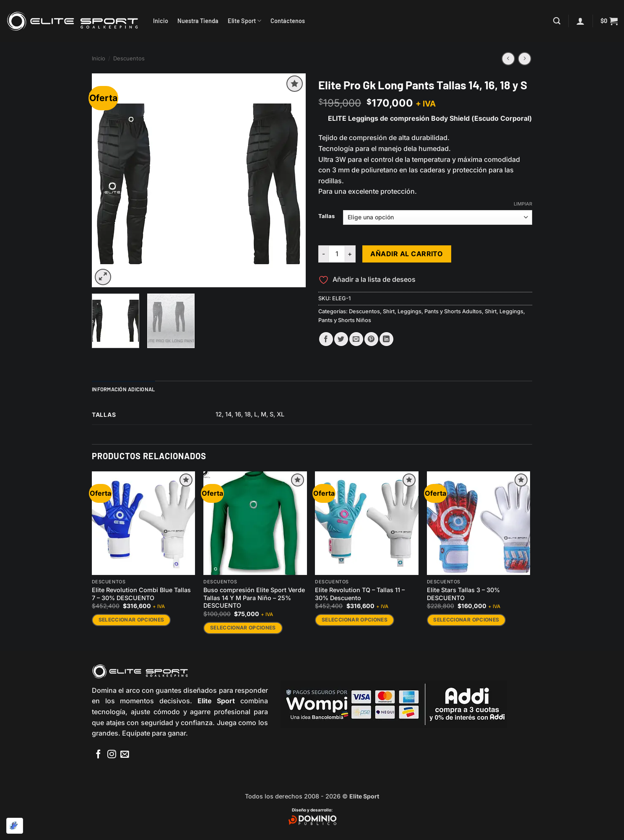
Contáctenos (288, 21)
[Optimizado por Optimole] (15, 826)
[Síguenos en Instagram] (112, 755)
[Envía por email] (356, 339)
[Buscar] (557, 21)
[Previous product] (524, 59)
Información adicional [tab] (123, 389)
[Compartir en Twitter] (341, 339)
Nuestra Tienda (198, 21)
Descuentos (129, 59)
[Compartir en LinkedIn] (386, 339)
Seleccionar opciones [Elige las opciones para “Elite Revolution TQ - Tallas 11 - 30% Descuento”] (355, 620)
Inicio (161, 21)
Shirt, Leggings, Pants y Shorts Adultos (432, 311)
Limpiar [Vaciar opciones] (523, 204)
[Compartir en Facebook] (326, 339)
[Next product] (508, 59)
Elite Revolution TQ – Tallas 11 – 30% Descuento (360, 594)
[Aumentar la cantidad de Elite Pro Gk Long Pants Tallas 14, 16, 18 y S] (350, 254)
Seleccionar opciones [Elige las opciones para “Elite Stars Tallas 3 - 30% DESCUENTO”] (466, 620)
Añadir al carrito (407, 254)
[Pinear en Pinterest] (371, 339)
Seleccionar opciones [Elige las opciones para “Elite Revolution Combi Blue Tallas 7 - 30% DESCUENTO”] (131, 620)
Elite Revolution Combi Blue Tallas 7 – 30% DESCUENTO (141, 594)
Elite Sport (244, 21)
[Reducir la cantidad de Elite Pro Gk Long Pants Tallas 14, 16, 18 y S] (323, 254)
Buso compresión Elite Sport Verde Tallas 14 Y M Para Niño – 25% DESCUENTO (254, 598)
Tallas (326, 216)
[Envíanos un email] (125, 755)
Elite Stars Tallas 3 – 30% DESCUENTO (463, 594)
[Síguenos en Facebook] (98, 755)
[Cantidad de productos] (337, 254)
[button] (580, 21)
